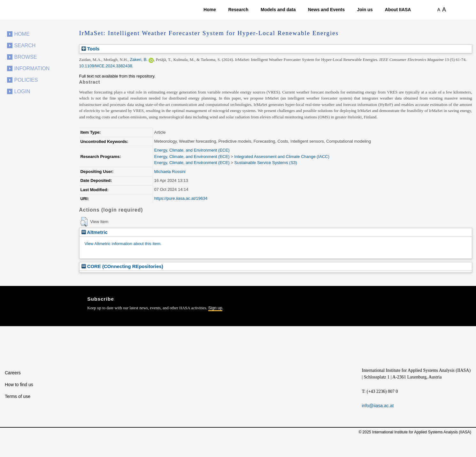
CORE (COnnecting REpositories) (122, 266)
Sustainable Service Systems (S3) (266, 163)
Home (210, 10)
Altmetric (95, 232)
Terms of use (18, 396)
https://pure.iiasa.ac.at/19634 (181, 198)
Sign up (215, 308)
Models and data (278, 10)
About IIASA (398, 10)
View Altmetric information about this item (123, 244)
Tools (91, 49)
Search (25, 45)
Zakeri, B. (139, 60)
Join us (365, 10)
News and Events (326, 10)
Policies (26, 80)
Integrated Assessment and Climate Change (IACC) (282, 157)
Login (22, 91)
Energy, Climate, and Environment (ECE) (192, 150)
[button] (84, 222)
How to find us (19, 385)
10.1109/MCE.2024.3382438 (106, 66)
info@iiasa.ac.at (378, 406)
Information (32, 68)
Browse (26, 57)
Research (238, 10)
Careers (13, 373)
